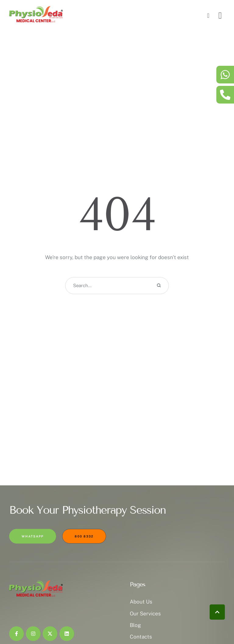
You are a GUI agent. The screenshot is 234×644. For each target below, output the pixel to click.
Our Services (145, 614)
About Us (141, 602)
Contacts (141, 637)
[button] (217, 612)
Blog (135, 625)
